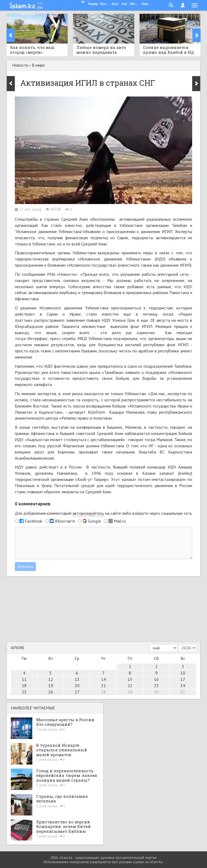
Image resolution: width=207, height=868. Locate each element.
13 (77, 679)
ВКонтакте (65, 521)
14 (103, 679)
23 (156, 685)
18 (24, 685)
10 (183, 673)
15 (130, 679)
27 (77, 692)
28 (103, 692)
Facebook (34, 521)
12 (51, 679)
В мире (38, 65)
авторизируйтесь (88, 513)
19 (51, 685)
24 (183, 685)
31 (183, 692)
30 (156, 692)
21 (103, 685)
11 (24, 679)
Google (94, 521)
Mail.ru (120, 521)
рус (40, 7)
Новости (20, 65)
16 (156, 679)
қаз (40, 3)
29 (130, 692)
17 (183, 679)
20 (77, 685)
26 (51, 692)
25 (24, 692)
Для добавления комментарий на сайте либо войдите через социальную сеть (103, 513)
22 (130, 685)
